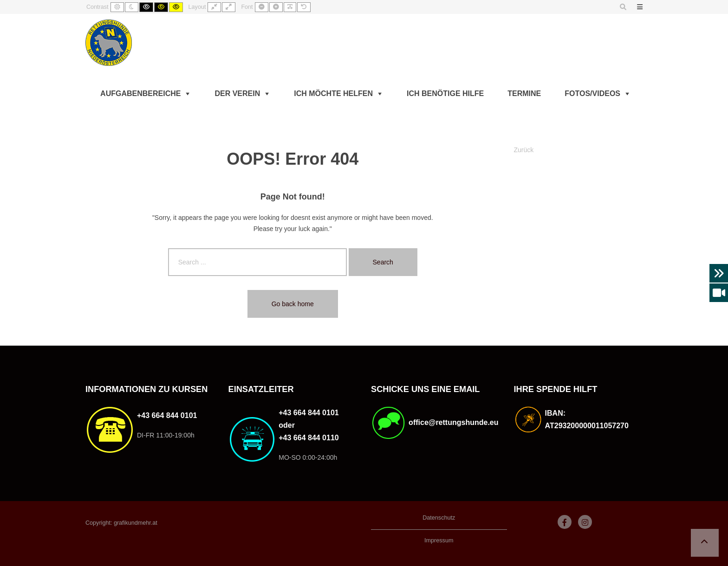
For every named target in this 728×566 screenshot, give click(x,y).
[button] (705, 543)
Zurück (524, 150)
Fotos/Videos (592, 93)
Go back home (293, 304)
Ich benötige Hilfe (445, 93)
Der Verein (237, 93)
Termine (524, 93)
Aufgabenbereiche (140, 93)
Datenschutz (439, 518)
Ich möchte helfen (333, 93)
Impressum (439, 540)
